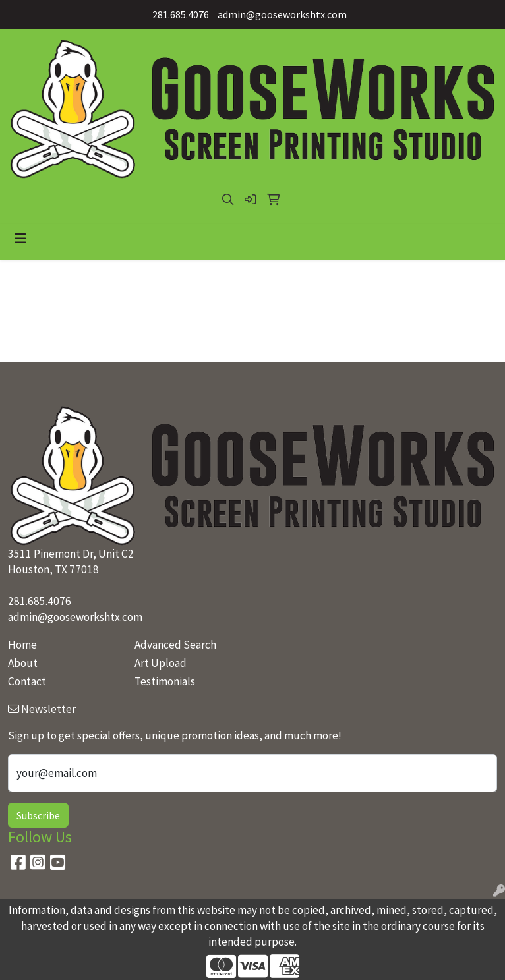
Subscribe (38, 815)
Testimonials (165, 681)
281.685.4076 (181, 14)
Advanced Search (175, 645)
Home (22, 645)
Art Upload (161, 663)
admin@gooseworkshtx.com (282, 14)
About (23, 663)
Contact (27, 681)
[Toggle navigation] (20, 239)
